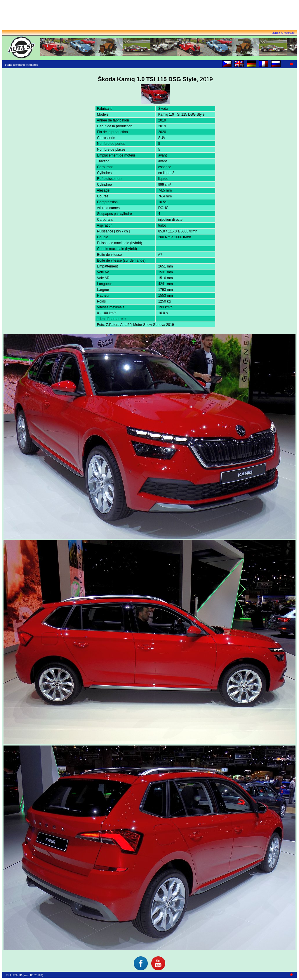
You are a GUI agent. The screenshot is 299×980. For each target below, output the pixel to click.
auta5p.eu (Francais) (284, 33)
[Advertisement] (149, 15)
